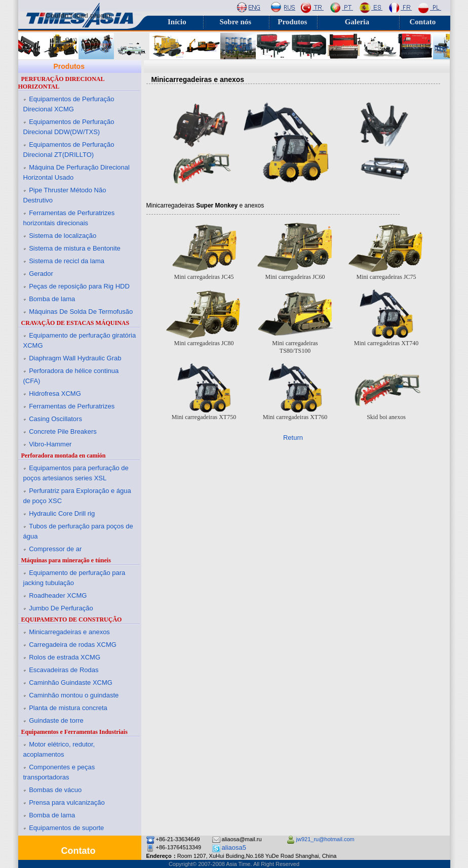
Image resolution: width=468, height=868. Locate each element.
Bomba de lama (52, 299)
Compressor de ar (55, 549)
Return (293, 438)
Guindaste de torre (56, 720)
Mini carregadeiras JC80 (204, 343)
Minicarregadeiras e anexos (69, 632)
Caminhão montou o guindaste (74, 695)
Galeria (357, 22)
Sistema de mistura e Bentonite (75, 248)
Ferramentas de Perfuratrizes (72, 406)
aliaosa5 (234, 848)
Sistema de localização (63, 236)
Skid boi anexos (386, 417)
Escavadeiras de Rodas (64, 670)
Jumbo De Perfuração (61, 608)
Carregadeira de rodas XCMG (73, 645)
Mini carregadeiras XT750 (204, 417)
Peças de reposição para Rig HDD (79, 286)
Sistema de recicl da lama (67, 261)
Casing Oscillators (55, 419)
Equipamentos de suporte (66, 828)
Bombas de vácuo (55, 790)
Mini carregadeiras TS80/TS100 (295, 347)
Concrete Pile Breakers (63, 431)
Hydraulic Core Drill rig (62, 513)
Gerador (41, 274)
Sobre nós (235, 22)
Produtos (292, 22)
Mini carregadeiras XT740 (386, 343)
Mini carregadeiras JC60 (295, 277)
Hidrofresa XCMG (55, 394)
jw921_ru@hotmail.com (325, 839)
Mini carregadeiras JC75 (386, 277)
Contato (422, 22)
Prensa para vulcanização (67, 802)
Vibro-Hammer (50, 444)
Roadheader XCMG (58, 595)
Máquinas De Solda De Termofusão (81, 312)
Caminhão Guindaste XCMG (71, 683)
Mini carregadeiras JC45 (204, 277)
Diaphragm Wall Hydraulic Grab (75, 358)
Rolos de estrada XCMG (65, 657)
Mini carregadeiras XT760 (295, 417)
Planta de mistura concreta (68, 708)
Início (177, 22)
